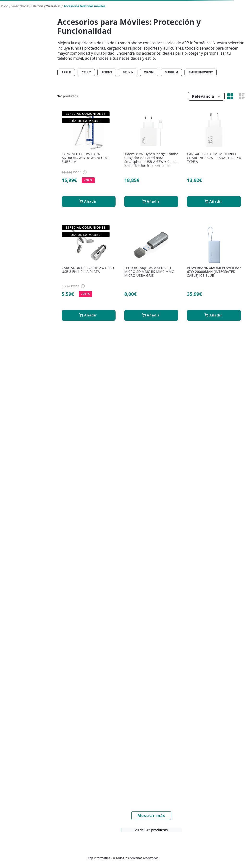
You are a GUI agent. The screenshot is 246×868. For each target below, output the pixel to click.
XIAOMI (149, 72)
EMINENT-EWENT (201, 72)
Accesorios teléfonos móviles (85, 6)
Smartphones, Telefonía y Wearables (36, 6)
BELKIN (128, 72)
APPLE (66, 72)
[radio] (230, 96)
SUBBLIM (171, 72)
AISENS (107, 72)
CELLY (86, 72)
